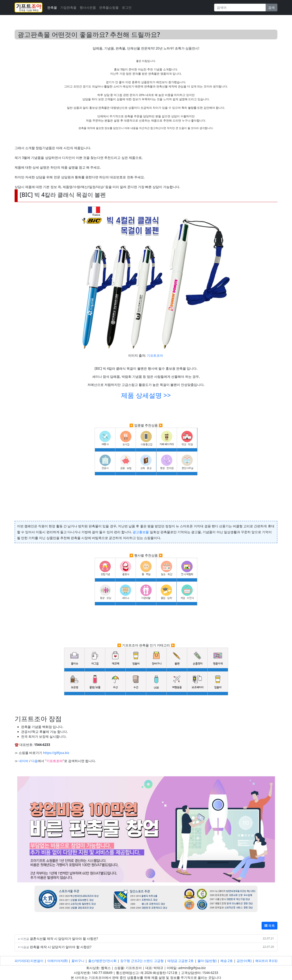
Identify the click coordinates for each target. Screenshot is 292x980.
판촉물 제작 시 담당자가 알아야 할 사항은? (61, 947)
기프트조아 (155, 355)
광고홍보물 (141, 532)
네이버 (24, 761)
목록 (269, 926)
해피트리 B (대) (266, 961)
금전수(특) (244, 961)
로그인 (127, 8)
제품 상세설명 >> (146, 395)
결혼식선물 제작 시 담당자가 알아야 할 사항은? (64, 939)
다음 (34, 761)
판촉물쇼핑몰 (109, 8)
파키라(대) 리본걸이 (29, 961)
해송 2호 (227, 961)
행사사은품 (88, 8)
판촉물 (52, 8)
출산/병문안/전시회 (102, 961)
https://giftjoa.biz (56, 753)
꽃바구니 (78, 961)
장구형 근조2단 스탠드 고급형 (142, 961)
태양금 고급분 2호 (181, 961)
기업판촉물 (68, 8)
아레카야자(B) (57, 961)
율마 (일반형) (207, 961)
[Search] (240, 8)
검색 (272, 8)
